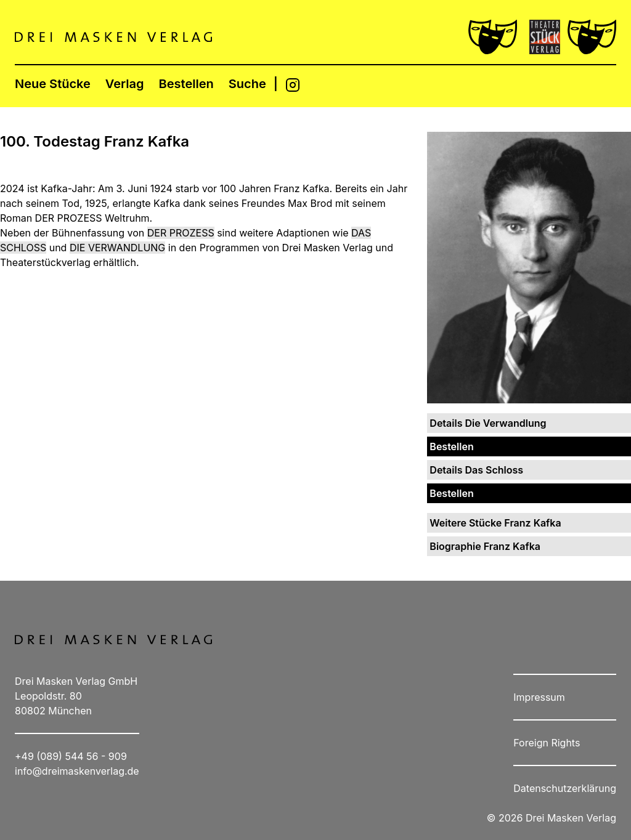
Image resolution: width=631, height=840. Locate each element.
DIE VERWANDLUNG (117, 248)
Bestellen (186, 84)
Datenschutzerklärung (565, 788)
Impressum (539, 697)
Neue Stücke (53, 84)
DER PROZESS (181, 233)
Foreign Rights (547, 743)
